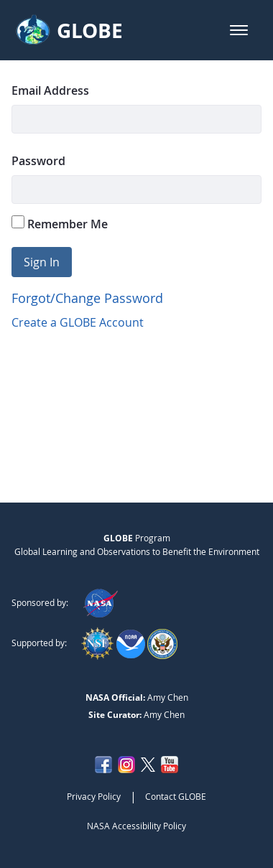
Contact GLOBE (176, 796)
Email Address (50, 90)
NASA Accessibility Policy (136, 826)
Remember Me (60, 224)
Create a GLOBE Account (78, 322)
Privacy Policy (94, 796)
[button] (239, 30)
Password (38, 161)
